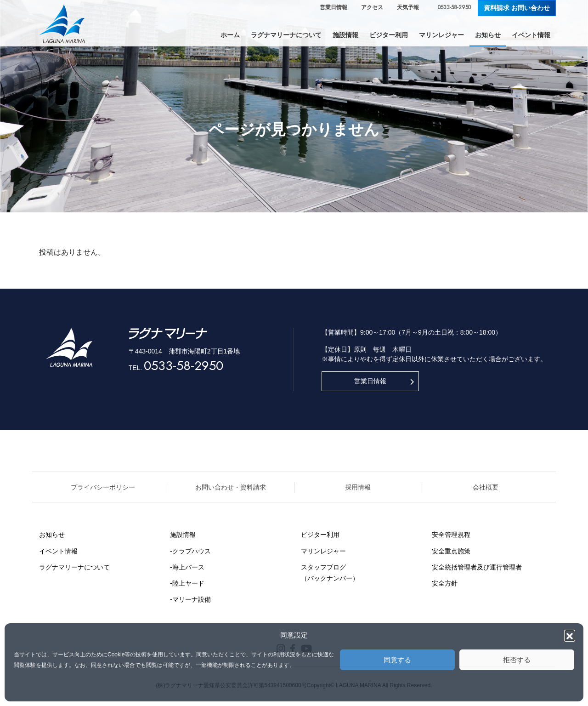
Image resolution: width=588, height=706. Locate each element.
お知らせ (52, 535)
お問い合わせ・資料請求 (231, 487)
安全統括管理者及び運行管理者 (477, 567)
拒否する (517, 660)
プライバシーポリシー (103, 487)
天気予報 (408, 7)
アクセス (372, 7)
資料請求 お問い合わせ (517, 8)
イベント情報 (58, 551)
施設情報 (183, 535)
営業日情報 (334, 7)
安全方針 (445, 583)
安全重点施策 (451, 551)
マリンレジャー (323, 551)
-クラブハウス (190, 551)
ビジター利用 (320, 535)
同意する (397, 660)
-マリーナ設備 (190, 599)
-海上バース (187, 567)
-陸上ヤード (187, 583)
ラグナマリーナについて (74, 567)
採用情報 (358, 487)
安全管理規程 (451, 535)
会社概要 (486, 487)
